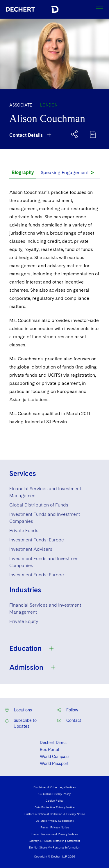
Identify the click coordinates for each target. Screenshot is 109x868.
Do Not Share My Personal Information (55, 847)
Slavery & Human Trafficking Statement (55, 841)
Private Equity (24, 621)
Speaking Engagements (66, 172)
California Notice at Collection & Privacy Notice (55, 814)
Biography (23, 172)
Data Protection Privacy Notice (54, 807)
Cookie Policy (54, 800)
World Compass (55, 757)
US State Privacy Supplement (55, 821)
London (49, 105)
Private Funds (24, 530)
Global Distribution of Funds (39, 505)
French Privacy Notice (55, 827)
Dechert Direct (53, 743)
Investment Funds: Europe (37, 540)
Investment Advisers (31, 549)
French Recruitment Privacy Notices (55, 834)
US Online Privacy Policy (54, 794)
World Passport (54, 764)
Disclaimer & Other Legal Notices (55, 787)
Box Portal (49, 750)
